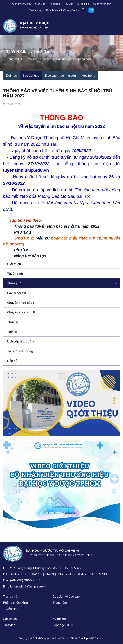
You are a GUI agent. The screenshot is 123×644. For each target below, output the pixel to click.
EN (91, 10)
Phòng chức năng (15, 603)
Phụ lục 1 (23, 232)
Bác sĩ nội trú (16, 293)
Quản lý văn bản (102, 4)
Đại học (11, 75)
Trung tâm (60, 603)
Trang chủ (12, 59)
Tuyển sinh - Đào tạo (38, 59)
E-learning (83, 4)
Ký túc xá (59, 619)
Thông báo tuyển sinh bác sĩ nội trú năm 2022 (57, 226)
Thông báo (84, 59)
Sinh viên (40, 4)
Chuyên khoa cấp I (21, 303)
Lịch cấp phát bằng (21, 341)
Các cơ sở (10, 619)
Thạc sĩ (12, 322)
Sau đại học (64, 59)
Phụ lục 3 (23, 250)
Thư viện (69, 4)
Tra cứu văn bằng (20, 351)
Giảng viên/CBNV (22, 4)
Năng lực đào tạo (30, 256)
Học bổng (55, 4)
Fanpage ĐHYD (64, 625)
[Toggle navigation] (114, 26)
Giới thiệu (14, 264)
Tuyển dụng (36, 10)
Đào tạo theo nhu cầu (60, 75)
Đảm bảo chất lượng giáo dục (63, 10)
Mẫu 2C (43, 238)
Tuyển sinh (15, 273)
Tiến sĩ (12, 332)
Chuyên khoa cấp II (21, 312)
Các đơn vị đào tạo (66, 596)
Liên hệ (12, 361)
